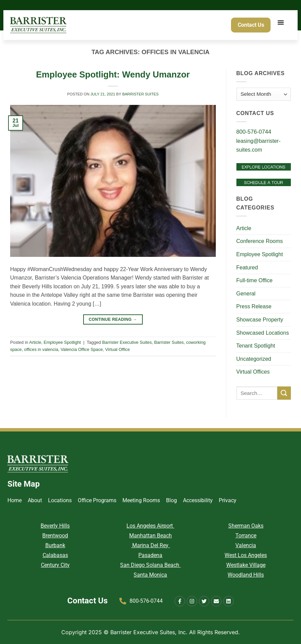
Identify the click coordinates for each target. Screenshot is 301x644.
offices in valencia (41, 349)
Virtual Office (118, 349)
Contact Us (87, 601)
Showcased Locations (263, 333)
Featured (247, 268)
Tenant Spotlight (256, 346)
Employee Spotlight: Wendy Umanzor (113, 74)
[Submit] (284, 393)
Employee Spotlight (62, 342)
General (246, 294)
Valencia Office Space (82, 349)
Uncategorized (254, 359)
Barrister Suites (140, 94)
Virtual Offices (253, 372)
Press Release (254, 306)
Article (35, 342)
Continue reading (113, 320)
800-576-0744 (254, 132)
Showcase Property (260, 320)
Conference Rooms (260, 241)
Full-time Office (254, 280)
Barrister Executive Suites (127, 342)
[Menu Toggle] (281, 26)
